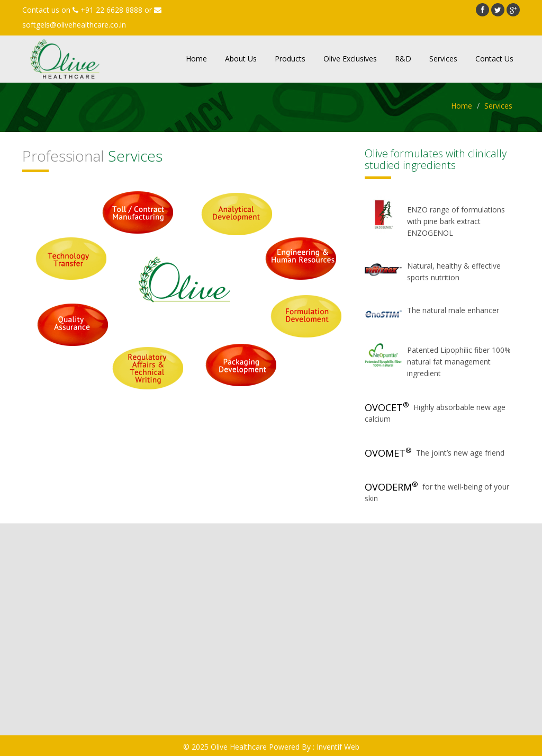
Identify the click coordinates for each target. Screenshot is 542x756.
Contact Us (494, 59)
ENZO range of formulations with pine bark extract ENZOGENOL (456, 221)
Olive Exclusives (350, 59)
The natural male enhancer (453, 310)
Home (196, 59)
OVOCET (387, 407)
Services (443, 59)
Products (290, 59)
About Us (241, 59)
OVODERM (391, 487)
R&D (403, 59)
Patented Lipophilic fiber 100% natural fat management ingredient (459, 362)
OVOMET (388, 453)
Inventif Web (338, 747)
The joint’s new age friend (460, 453)
